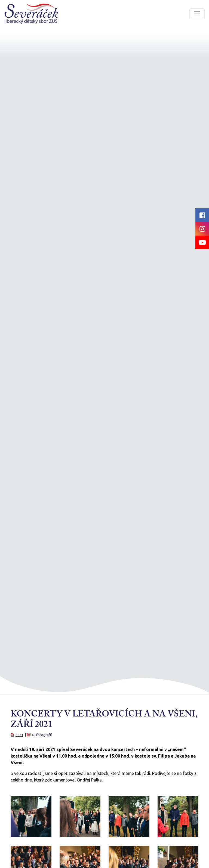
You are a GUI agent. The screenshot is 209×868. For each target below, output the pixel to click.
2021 (19, 735)
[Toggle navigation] (197, 14)
